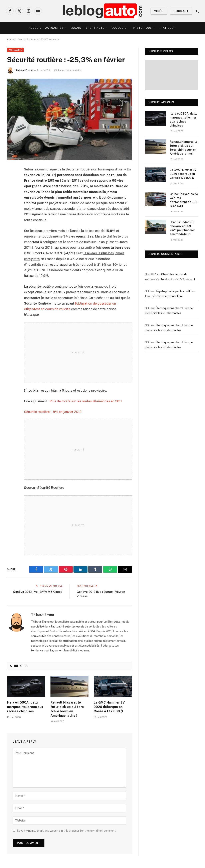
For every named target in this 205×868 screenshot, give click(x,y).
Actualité (15, 50)
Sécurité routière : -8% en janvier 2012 (53, 412)
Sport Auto (95, 28)
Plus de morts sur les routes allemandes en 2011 (86, 401)
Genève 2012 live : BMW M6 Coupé (38, 592)
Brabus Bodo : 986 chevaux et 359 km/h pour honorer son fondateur (182, 228)
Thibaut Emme (24, 70)
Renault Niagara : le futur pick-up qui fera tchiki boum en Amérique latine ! (67, 709)
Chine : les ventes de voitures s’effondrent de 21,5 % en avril (184, 200)
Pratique (166, 28)
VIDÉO (159, 11)
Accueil (35, 28)
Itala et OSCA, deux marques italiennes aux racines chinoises (25, 707)
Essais (76, 28)
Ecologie (119, 28)
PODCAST (181, 11)
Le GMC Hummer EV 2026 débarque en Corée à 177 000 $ (109, 707)
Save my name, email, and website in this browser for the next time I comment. (67, 831)
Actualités (54, 28)
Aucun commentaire (68, 70)
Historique (143, 28)
